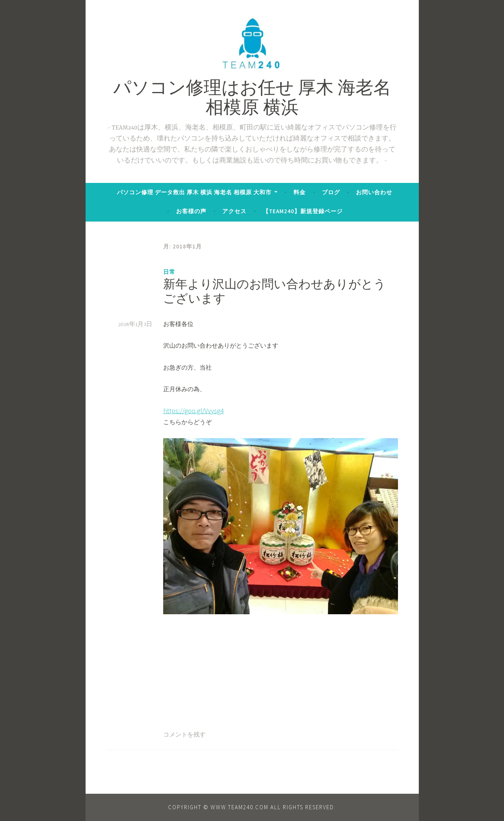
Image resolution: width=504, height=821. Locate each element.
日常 (169, 272)
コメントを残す (184, 735)
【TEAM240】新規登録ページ (303, 211)
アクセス (234, 211)
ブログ (331, 192)
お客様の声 (191, 211)
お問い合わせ (374, 192)
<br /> (186, 663)
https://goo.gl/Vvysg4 (193, 411)
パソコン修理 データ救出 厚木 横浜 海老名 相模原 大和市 (194, 192)
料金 (300, 192)
